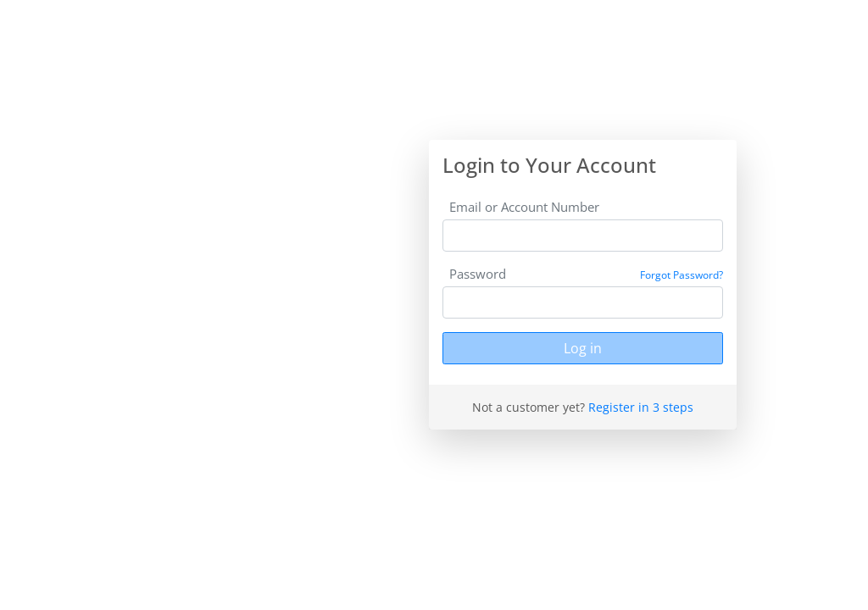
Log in (583, 348)
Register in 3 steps (641, 407)
